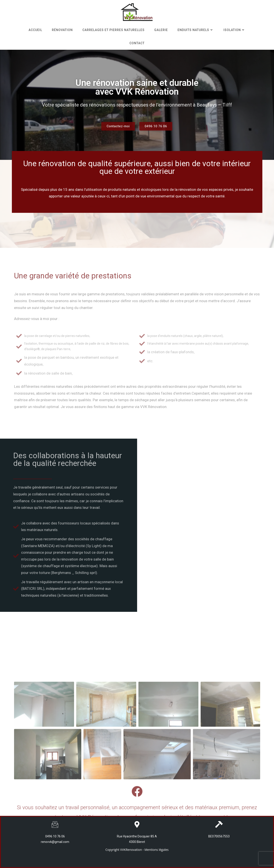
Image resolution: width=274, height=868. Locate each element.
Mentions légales (157, 850)
